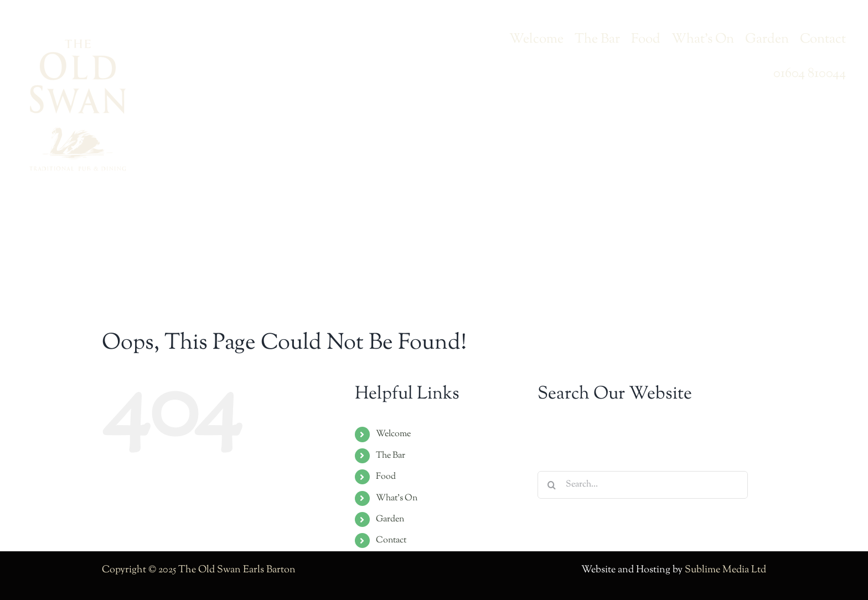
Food (386, 477)
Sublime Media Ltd (725, 570)
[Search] (551, 485)
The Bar (391, 456)
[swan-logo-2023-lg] (77, 44)
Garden (390, 519)
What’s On (397, 498)
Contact (391, 540)
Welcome (393, 434)
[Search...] (643, 485)
